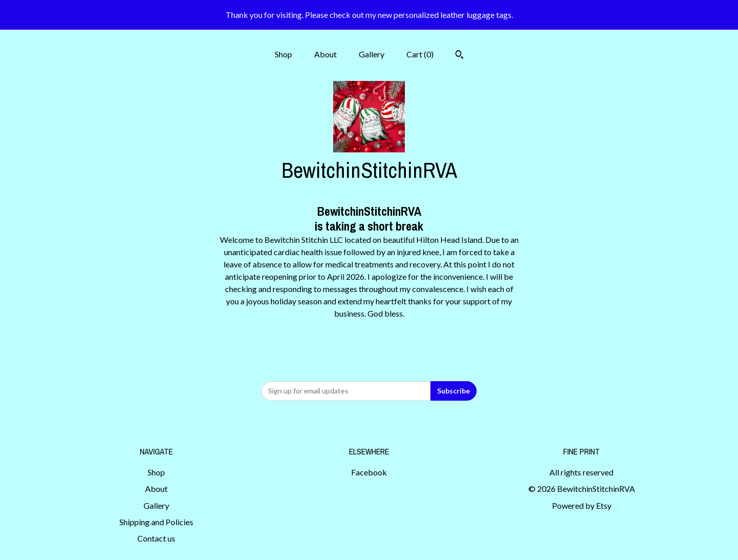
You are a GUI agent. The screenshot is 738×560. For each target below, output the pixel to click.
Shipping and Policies (156, 522)
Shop (283, 54)
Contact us (156, 538)
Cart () (420, 54)
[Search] (459, 56)
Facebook (369, 472)
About (325, 54)
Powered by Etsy (582, 505)
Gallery (372, 54)
